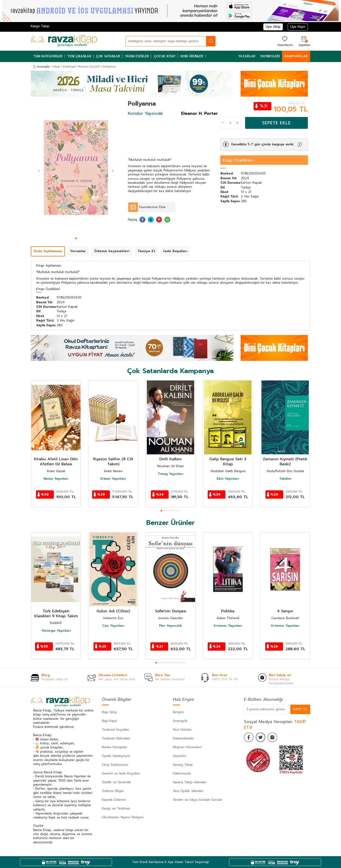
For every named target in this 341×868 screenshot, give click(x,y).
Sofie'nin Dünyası (171, 611)
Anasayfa (41, 67)
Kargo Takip (40, 26)
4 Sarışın (285, 611)
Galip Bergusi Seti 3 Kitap (228, 462)
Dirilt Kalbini (170, 459)
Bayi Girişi (109, 712)
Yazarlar (247, 56)
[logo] (64, 41)
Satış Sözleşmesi (115, 765)
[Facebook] (249, 737)
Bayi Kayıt (109, 721)
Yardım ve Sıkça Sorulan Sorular (198, 800)
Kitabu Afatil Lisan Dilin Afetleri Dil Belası (56, 462)
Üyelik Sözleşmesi (116, 756)
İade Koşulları (175, 251)
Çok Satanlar (108, 56)
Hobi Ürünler (192, 56)
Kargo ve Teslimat (116, 808)
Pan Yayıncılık (170, 626)
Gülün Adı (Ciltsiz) (113, 611)
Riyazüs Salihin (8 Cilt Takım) (113, 462)
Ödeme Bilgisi (113, 791)
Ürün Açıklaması (48, 251)
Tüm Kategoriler (48, 56)
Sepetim (179, 756)
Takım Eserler (137, 56)
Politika (228, 611)
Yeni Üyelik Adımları (188, 791)
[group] (76, 168)
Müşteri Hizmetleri (187, 747)
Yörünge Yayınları (56, 631)
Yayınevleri (270, 56)
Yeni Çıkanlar (79, 56)
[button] (76, 238)
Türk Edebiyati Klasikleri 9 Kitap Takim (56, 614)
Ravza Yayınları (56, 479)
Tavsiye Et (146, 251)
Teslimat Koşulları (115, 730)
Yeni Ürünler (182, 730)
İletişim (178, 712)
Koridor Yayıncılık (145, 113)
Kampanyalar (296, 56)
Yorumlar (78, 251)
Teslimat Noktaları (116, 738)
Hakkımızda (182, 773)
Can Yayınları (113, 626)
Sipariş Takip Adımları (190, 782)
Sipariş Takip (183, 765)
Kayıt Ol (300, 709)
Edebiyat (69, 67)
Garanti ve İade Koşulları (121, 773)
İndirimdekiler (183, 738)
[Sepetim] (304, 41)
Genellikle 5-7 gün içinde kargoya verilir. (263, 144)
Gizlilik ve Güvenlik (116, 782)
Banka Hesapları (114, 747)
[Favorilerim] (285, 41)
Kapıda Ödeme (114, 800)
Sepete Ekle (276, 123)
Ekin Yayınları (228, 479)
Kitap (56, 67)
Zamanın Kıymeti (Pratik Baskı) (285, 462)
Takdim (285, 479)
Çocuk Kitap (165, 56)
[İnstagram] (272, 737)
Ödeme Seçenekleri (112, 251)
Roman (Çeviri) (89, 67)
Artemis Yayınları (228, 626)
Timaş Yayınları (170, 474)
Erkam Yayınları (113, 479)
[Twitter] (260, 737)
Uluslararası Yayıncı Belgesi (123, 817)
